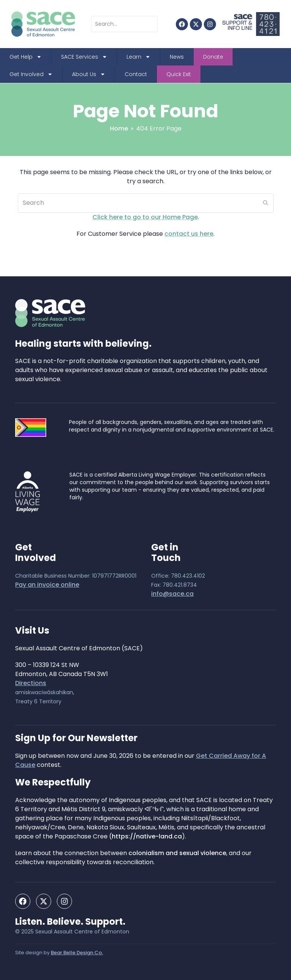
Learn (138, 57)
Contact (136, 74)
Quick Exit (179, 74)
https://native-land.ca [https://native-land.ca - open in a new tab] (147, 836)
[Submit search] (266, 203)
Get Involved (31, 74)
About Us (89, 74)
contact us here (189, 234)
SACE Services (84, 57)
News (177, 57)
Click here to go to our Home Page (145, 217)
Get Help (26, 57)
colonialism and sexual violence (177, 853)
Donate (213, 57)
